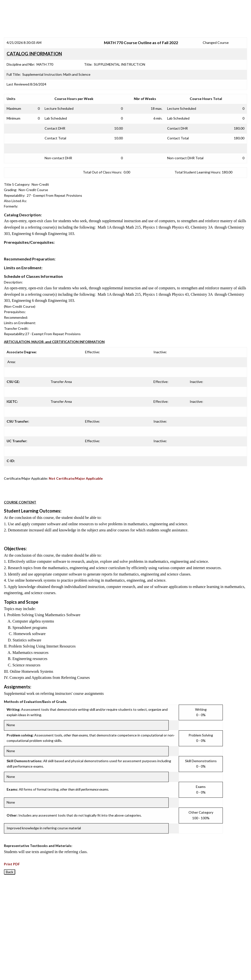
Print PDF (12, 864)
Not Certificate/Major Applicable (76, 478)
